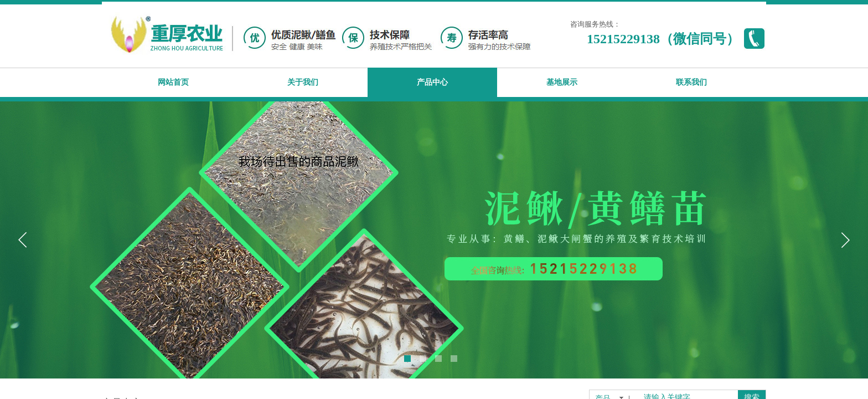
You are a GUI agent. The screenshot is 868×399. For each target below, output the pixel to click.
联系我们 (691, 82)
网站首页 (173, 82)
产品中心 (432, 82)
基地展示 (562, 82)
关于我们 (303, 82)
